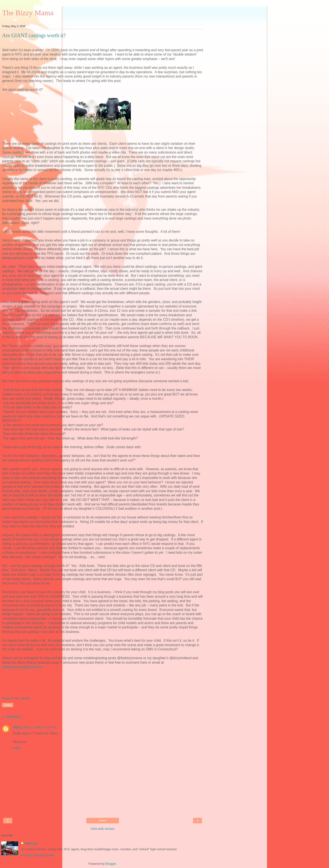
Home (103, 821)
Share (8, 705)
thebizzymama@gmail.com (22, 667)
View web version (103, 829)
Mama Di (31, 843)
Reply (16, 748)
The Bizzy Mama (28, 13)
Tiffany (17, 727)
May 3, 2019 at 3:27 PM (40, 727)
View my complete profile (38, 855)
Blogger (111, 864)
